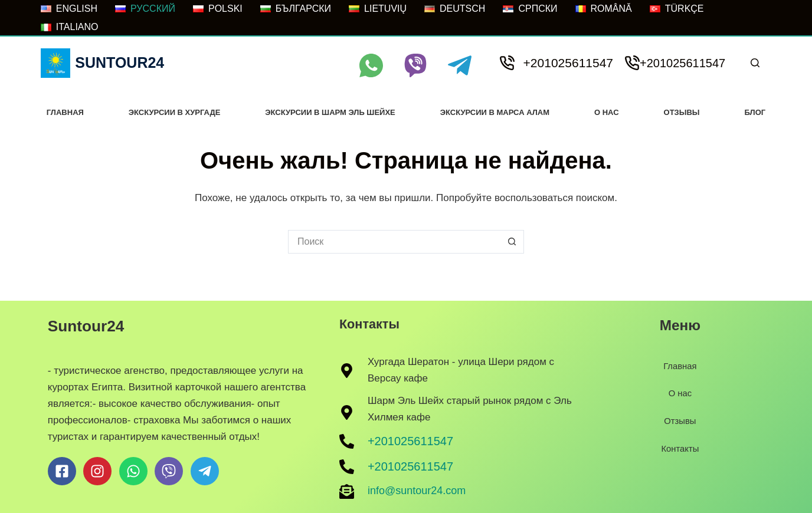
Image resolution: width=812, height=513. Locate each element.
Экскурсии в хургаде (175, 112)
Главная (65, 112)
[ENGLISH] (69, 9)
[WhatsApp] (371, 65)
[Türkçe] (677, 9)
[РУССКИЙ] (145, 9)
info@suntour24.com (417, 491)
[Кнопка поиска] (512, 242)
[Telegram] (460, 65)
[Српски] (530, 9)
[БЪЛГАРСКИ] (296, 9)
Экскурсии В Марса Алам (495, 112)
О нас (607, 112)
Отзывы (682, 112)
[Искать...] (394, 242)
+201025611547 (568, 63)
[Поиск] (755, 63)
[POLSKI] (218, 9)
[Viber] (415, 65)
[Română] (604, 9)
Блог (755, 112)
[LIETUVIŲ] (378, 9)
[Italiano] (70, 27)
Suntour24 (119, 63)
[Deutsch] (455, 9)
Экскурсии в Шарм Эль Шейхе (330, 112)
